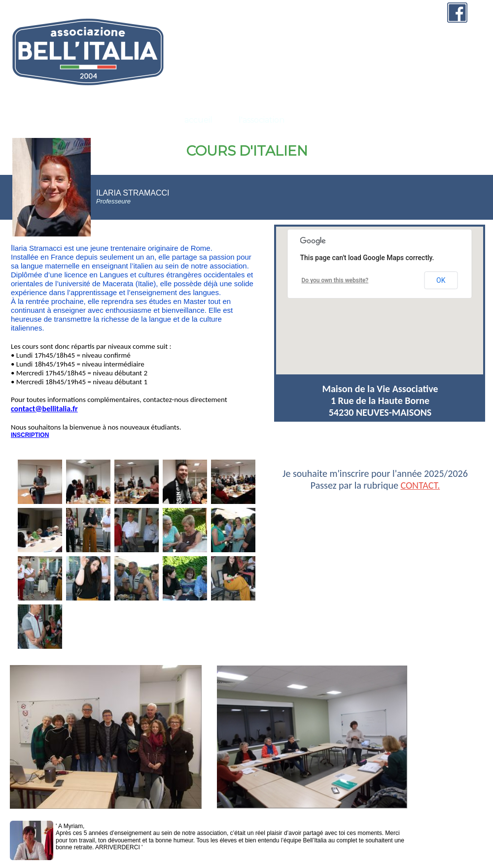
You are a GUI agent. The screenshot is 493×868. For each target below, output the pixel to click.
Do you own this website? (335, 280)
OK (441, 280)
